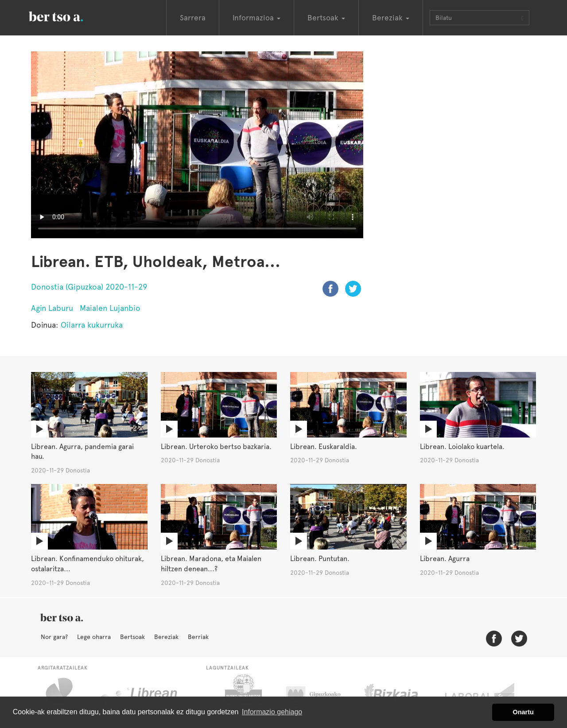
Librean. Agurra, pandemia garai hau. (82, 452)
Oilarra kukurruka (92, 325)
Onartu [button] (523, 712)
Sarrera (193, 18)
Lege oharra (94, 637)
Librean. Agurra (445, 559)
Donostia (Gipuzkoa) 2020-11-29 (89, 287)
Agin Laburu (52, 308)
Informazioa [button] (256, 18)
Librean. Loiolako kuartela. (462, 447)
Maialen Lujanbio (110, 308)
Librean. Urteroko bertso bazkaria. (216, 447)
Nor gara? (54, 637)
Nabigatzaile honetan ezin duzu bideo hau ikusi (197, 145)
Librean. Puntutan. (320, 559)
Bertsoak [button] (326, 18)
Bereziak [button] (391, 18)
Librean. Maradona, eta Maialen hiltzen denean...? (211, 564)
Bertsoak (132, 637)
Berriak (198, 637)
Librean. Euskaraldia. (324, 447)
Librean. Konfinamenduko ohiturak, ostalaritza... (87, 564)
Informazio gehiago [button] (272, 712)
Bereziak (166, 637)
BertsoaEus (69, 15)
